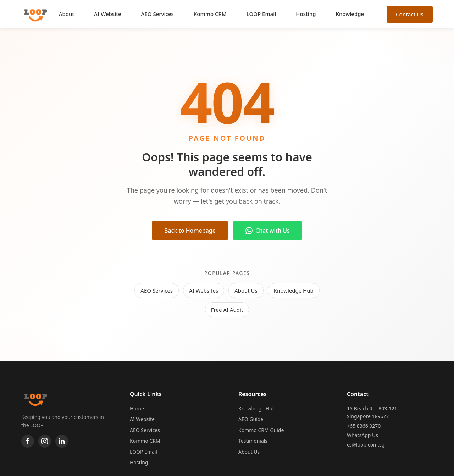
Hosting (306, 14)
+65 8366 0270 (364, 426)
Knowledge (350, 14)
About (67, 14)
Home (137, 408)
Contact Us (410, 14)
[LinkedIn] (62, 441)
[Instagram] (45, 441)
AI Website (107, 14)
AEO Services (157, 14)
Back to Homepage (190, 231)
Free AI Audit (227, 310)
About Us (246, 290)
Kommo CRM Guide (261, 430)
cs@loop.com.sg (366, 445)
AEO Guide (251, 419)
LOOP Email (261, 14)
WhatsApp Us (362, 435)
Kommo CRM (210, 14)
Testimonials (253, 441)
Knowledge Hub (294, 290)
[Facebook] (28, 441)
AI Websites (204, 290)
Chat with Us (268, 231)
